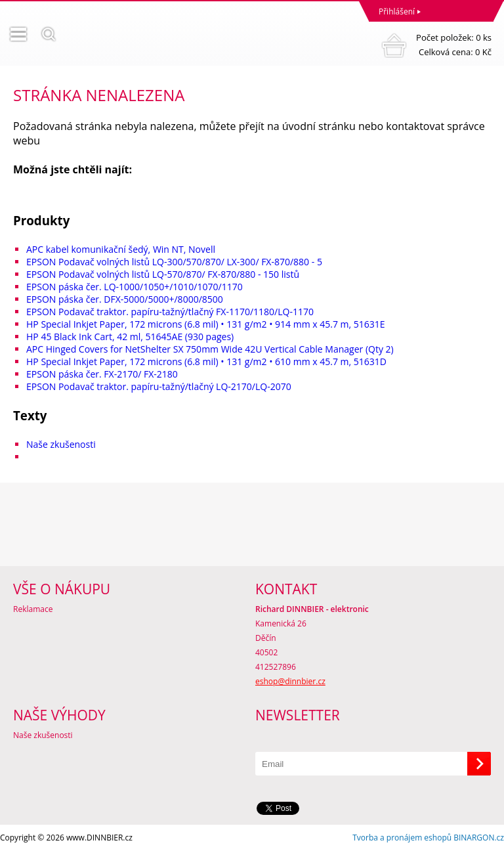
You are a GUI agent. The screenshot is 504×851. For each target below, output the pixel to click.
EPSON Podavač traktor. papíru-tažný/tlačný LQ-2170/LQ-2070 (159, 386)
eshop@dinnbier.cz (290, 681)
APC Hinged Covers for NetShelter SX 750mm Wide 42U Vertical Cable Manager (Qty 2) (210, 349)
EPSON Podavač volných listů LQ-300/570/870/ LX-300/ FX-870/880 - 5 (174, 262)
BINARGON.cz (479, 838)
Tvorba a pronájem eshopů (402, 838)
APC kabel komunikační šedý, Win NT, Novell (121, 249)
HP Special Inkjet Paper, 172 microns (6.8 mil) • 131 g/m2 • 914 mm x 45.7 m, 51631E (206, 324)
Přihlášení (397, 11)
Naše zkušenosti (61, 444)
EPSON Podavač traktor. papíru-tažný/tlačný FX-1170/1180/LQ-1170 (170, 312)
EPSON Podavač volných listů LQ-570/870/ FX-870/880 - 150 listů (163, 274)
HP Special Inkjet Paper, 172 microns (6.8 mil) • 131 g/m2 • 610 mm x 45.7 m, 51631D (206, 361)
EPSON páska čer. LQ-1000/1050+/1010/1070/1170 (135, 287)
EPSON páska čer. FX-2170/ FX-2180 (102, 374)
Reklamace (33, 609)
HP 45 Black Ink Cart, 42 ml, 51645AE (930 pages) (130, 337)
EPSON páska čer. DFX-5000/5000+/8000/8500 (125, 299)
